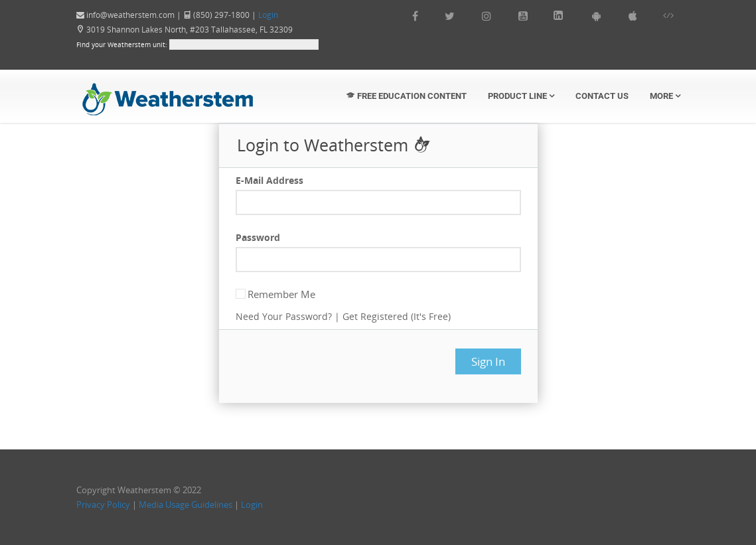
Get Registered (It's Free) (397, 316)
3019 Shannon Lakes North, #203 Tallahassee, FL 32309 (185, 30)
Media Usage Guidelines (186, 505)
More (665, 96)
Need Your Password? (284, 316)
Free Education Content (407, 96)
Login (268, 15)
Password (258, 237)
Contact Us (602, 96)
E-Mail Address (269, 180)
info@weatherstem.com (130, 15)
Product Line (521, 96)
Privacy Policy (103, 505)
